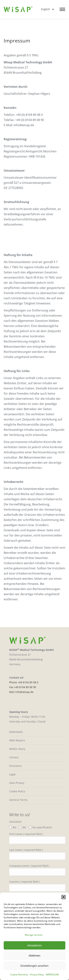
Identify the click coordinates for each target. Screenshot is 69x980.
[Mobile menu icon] (62, 9)
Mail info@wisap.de (21, 692)
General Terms (18, 800)
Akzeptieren (34, 945)
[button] (63, 897)
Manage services (34, 935)
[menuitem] (47, 9)
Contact (14, 757)
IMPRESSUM (52, 975)
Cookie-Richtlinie (19, 975)
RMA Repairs (17, 740)
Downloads (16, 732)
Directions (15, 766)
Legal (12, 774)
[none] (47, 9)
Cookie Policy (17, 791)
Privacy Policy (37, 975)
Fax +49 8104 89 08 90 (23, 687)
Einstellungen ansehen (35, 966)
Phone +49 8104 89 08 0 (24, 682)
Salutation (15, 822)
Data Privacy (17, 783)
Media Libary (17, 749)
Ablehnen (34, 956)
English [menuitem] (46, 9)
